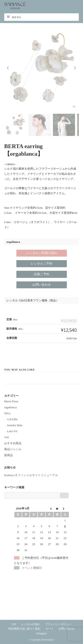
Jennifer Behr (15, 425)
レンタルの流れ (31, 624)
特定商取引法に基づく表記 (24, 629)
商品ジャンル (13, 449)
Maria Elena (11, 401)
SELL (8, 413)
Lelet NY (12, 431)
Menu (17, 17)
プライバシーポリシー (58, 624)
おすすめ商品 (13, 443)
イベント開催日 (32, 568)
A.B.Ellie (12, 419)
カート (50, 629)
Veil (7, 437)
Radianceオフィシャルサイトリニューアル (31, 475)
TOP (14, 624)
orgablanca (11, 407)
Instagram (41, 633)
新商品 (9, 455)
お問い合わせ (67, 629)
